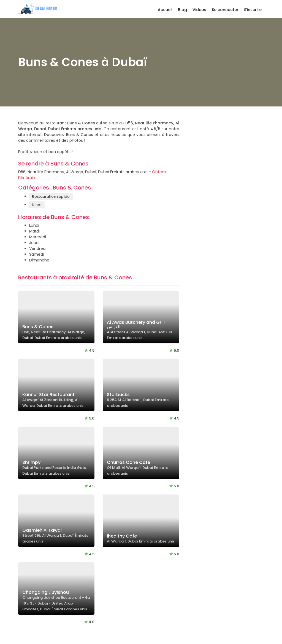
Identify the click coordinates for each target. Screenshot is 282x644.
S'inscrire (253, 10)
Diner (37, 205)
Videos (199, 10)
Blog (182, 10)
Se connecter (225, 10)
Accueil (165, 10)
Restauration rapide (51, 197)
